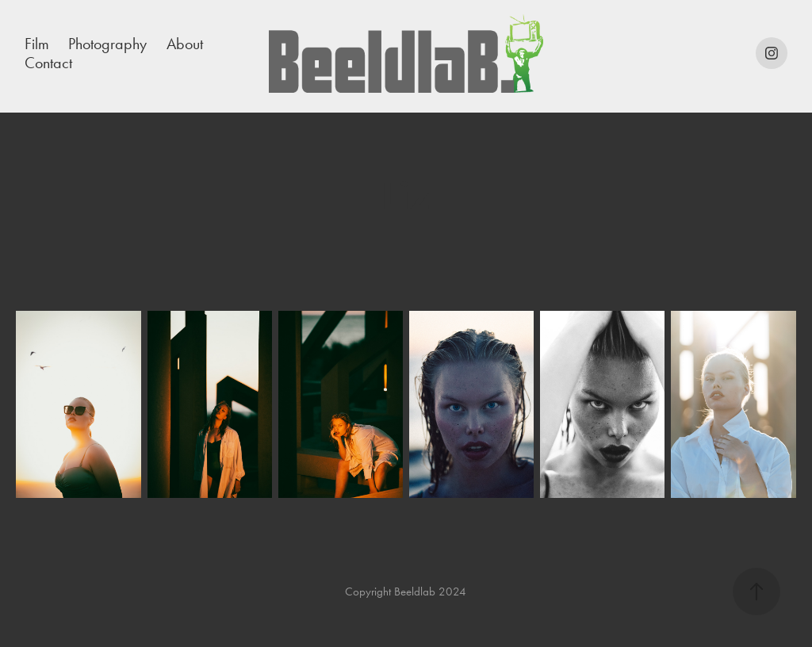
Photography (107, 44)
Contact (48, 63)
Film (37, 44)
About (185, 44)
